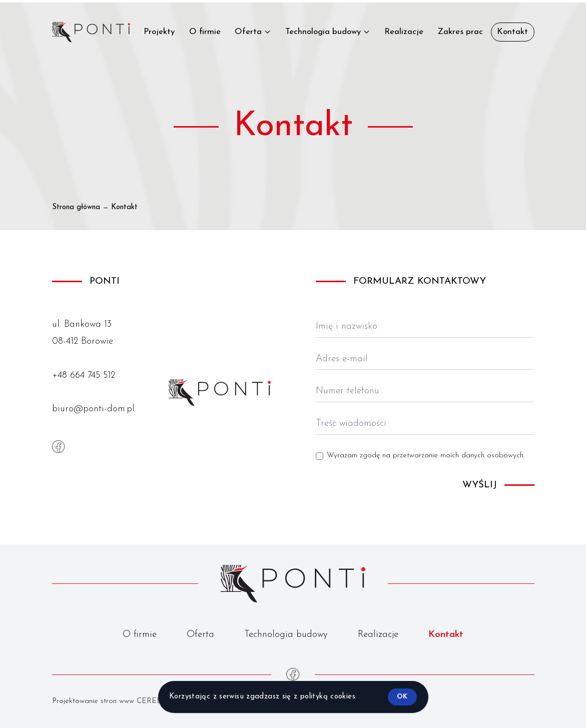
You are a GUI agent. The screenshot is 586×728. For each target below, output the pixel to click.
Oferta (200, 635)
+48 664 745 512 (84, 376)
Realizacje (378, 635)
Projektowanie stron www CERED (107, 701)
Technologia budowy (286, 635)
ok (402, 697)
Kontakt (446, 635)
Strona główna (76, 207)
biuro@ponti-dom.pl (93, 409)
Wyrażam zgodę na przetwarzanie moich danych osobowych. (426, 456)
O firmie (140, 635)
